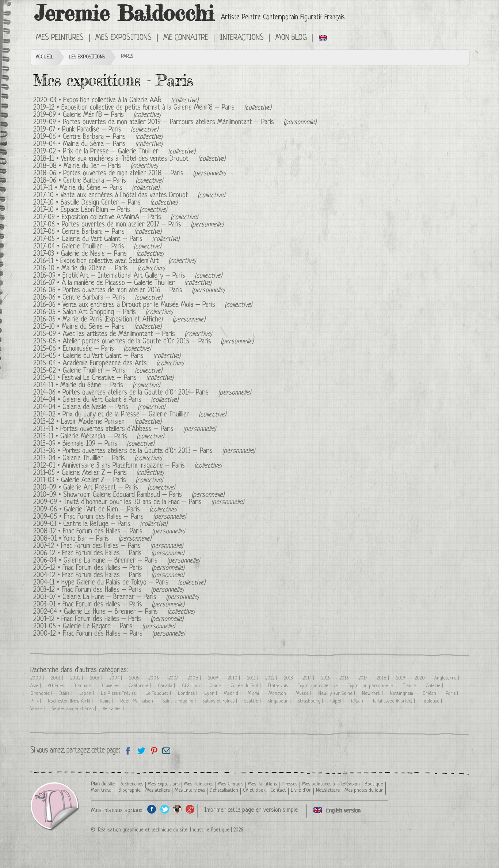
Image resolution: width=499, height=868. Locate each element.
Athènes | (58, 686)
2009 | (215, 678)
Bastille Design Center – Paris (101, 203)
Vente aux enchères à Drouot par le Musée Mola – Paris (139, 305)
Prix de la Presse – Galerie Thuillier (111, 152)
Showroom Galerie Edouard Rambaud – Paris (123, 495)
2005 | (136, 678)
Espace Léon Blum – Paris (95, 210)
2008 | (195, 678)
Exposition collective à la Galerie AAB (112, 101)
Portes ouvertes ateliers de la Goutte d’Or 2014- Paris (136, 393)
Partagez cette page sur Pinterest (154, 751)
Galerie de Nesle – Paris (94, 254)
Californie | (140, 686)
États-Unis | (280, 686)
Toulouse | (433, 701)
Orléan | (431, 694)
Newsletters (328, 790)
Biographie (129, 790)
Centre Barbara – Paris (94, 137)
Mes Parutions (262, 784)
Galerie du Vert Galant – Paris (102, 239)
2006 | (156, 678)
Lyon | (211, 694)
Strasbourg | (311, 701)
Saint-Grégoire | (180, 701)
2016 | (346, 678)
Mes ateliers (158, 790)
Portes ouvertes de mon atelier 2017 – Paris (121, 225)
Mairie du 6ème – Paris (92, 386)
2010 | (235, 678)
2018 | (384, 678)
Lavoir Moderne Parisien (93, 422)
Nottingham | (403, 694)
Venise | (39, 709)
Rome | (107, 701)
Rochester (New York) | (71, 701)
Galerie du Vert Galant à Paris (102, 400)
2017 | (365, 678)
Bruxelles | (112, 686)
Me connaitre (186, 38)
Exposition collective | (320, 686)
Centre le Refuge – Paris (97, 524)
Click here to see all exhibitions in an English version (323, 37)
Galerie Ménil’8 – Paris (93, 115)
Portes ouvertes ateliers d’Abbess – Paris (117, 429)
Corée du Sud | (246, 686)
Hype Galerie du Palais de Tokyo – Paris (115, 583)
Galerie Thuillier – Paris (93, 247)
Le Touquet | (159, 694)
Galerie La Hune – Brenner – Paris (111, 561)
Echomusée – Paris (88, 349)
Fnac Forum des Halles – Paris (104, 517)
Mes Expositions (123, 38)
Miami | (255, 694)
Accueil (45, 57)
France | (411, 686)
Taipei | (338, 701)
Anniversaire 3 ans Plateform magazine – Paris (123, 466)
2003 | (97, 678)
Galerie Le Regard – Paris (98, 627)
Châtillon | (193, 686)
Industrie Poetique (209, 830)
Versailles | (114, 709)
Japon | (87, 694)
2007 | (175, 678)
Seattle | (253, 701)
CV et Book (254, 790)
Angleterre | (447, 678)
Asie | (36, 686)
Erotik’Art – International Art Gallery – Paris (124, 276)
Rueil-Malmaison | (139, 701)
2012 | (272, 678)
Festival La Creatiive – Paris (99, 378)
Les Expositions (87, 57)
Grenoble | (42, 694)
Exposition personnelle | (372, 686)
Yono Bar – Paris (86, 539)
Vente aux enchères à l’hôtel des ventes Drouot (125, 159)
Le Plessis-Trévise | (120, 694)
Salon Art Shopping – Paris (99, 313)
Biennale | (84, 686)
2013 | (290, 678)
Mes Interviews (190, 790)
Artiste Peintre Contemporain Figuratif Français (283, 18)
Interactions (242, 38)
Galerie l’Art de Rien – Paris (102, 510)
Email (166, 751)
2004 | (116, 678)
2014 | (309, 678)
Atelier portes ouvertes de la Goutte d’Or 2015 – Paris (137, 342)
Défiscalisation (224, 790)
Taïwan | (359, 701)
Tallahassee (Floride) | (395, 701)
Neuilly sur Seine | (337, 694)
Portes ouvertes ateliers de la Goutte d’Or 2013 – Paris (138, 451)
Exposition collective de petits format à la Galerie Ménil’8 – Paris (148, 108)
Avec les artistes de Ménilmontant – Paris (119, 334)
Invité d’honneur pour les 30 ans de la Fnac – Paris (133, 502)
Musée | (304, 694)
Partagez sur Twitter (141, 751)
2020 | (422, 678)
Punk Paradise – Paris (92, 130)
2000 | (38, 678)
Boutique (374, 784)
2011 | (253, 678)
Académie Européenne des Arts (105, 364)
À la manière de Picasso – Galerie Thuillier (118, 283)
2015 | (327, 678)
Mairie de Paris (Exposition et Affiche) (113, 320)
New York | (373, 694)
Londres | (188, 694)
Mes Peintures (60, 38)
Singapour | (280, 701)
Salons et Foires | (221, 701)
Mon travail (102, 790)
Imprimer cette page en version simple (251, 810)
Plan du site (103, 784)
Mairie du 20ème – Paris (95, 269)
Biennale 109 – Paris (90, 444)
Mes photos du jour (364, 790)
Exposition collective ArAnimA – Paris (111, 218)
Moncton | (279, 694)
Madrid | (233, 694)
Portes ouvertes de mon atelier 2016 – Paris (122, 291)
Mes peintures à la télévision (331, 784)
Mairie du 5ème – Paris (94, 144)
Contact (278, 790)
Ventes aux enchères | (75, 709)
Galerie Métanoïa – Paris (94, 437)
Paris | (453, 694)
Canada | (167, 686)
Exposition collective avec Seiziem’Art (110, 261)
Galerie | (435, 686)
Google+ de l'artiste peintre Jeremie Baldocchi (190, 809)
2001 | (58, 678)
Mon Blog (291, 38)
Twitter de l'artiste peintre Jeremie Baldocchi (165, 809)
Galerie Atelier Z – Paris (94, 473)
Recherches (131, 784)
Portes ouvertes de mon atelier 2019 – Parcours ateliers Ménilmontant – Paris (168, 123)
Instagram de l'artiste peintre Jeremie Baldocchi (177, 809)
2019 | (403, 678)
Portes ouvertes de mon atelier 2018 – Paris (123, 174)
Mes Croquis (231, 784)
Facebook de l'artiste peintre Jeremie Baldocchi (152, 809)
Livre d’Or (301, 790)
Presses (290, 784)
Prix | (36, 701)
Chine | (217, 686)
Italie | (66, 694)
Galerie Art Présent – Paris (101, 488)
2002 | (77, 678)
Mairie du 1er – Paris (92, 166)
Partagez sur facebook (128, 751)
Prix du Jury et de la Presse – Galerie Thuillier (126, 415)
